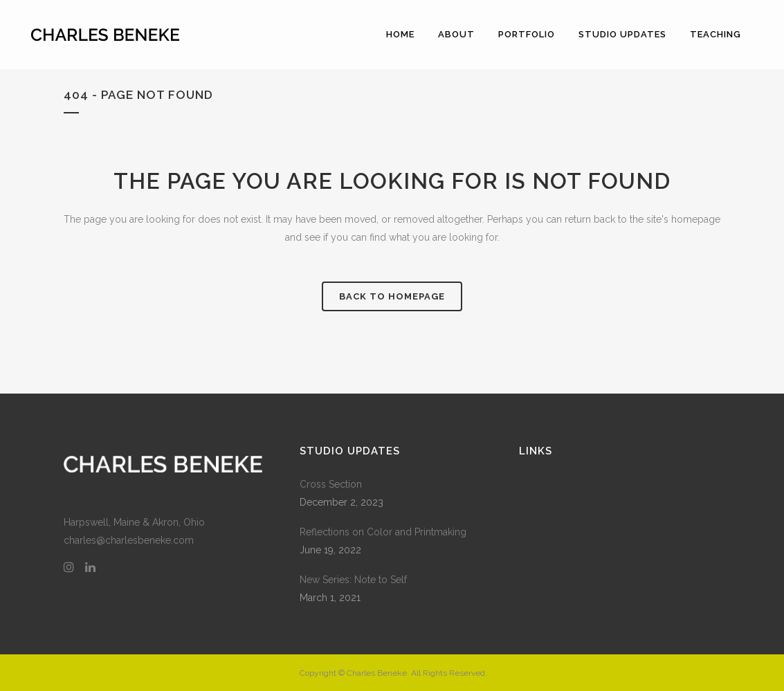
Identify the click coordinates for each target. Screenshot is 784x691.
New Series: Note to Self (353, 580)
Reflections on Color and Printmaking (383, 532)
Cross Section (331, 484)
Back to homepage (392, 296)
